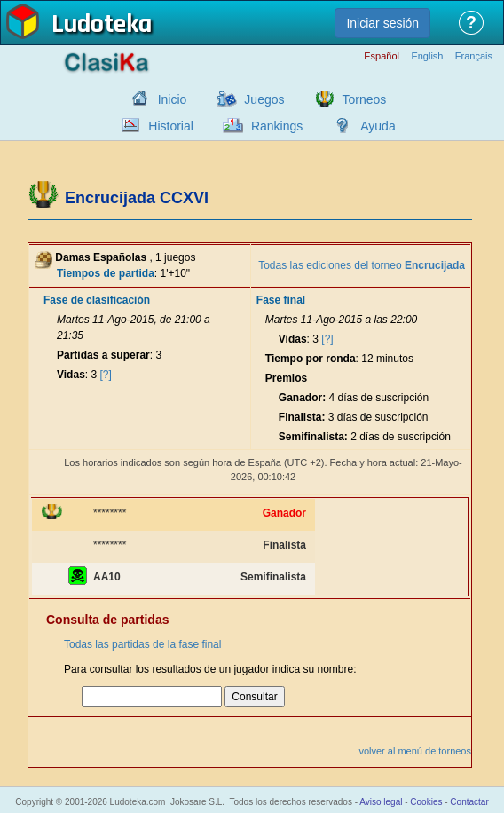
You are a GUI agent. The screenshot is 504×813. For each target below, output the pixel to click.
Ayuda (378, 126)
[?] (106, 375)
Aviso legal (381, 802)
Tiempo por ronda (311, 359)
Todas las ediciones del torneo (362, 265)
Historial (171, 126)
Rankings (277, 126)
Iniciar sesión (382, 23)
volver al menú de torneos (415, 751)
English (427, 56)
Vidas (71, 375)
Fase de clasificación (97, 300)
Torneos (365, 99)
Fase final (281, 300)
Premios (286, 378)
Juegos (264, 99)
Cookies (426, 802)
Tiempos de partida (106, 273)
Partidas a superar (103, 355)
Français (474, 56)
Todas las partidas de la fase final (142, 644)
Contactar (469, 802)
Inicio (173, 99)
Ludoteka (102, 26)
